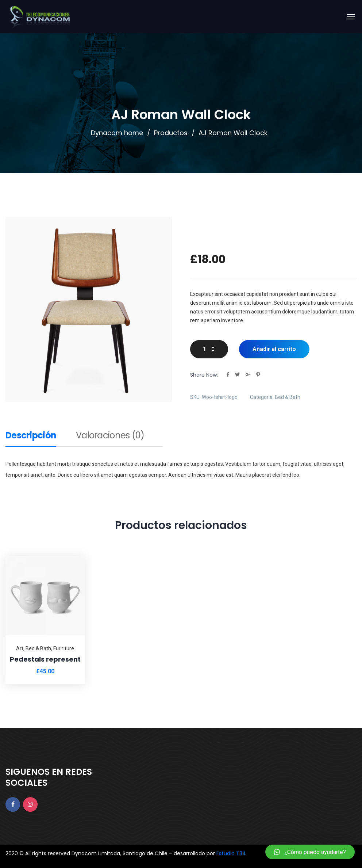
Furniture (64, 648)
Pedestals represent (45, 659)
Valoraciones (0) (110, 436)
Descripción (31, 436)
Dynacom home (117, 133)
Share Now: (204, 374)
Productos (171, 133)
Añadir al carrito (274, 349)
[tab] (31, 439)
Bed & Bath (288, 397)
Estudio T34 (231, 853)
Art (20, 648)
